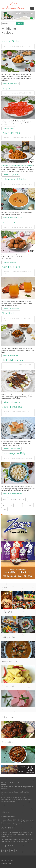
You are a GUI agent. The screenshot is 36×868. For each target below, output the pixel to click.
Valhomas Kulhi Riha (14, 179)
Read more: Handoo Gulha (11, 83)
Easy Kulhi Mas (11, 133)
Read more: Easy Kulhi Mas (11, 175)
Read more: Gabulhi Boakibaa (12, 449)
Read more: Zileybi (8, 128)
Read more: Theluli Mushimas (11, 402)
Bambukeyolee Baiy (13, 453)
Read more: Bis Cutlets (9, 262)
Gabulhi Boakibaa (12, 406)
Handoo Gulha (10, 41)
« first (5, 499)
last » (4, 509)
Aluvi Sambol (9, 313)
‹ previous (13, 499)
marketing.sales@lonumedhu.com (17, 842)
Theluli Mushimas (12, 360)
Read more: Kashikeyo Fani (11, 309)
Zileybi (6, 88)
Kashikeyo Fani (11, 267)
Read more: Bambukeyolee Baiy (12, 493)
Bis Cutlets (8, 222)
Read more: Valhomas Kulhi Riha (12, 218)
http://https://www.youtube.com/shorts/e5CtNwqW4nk (17, 166)
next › (30, 505)
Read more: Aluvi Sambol (10, 355)
